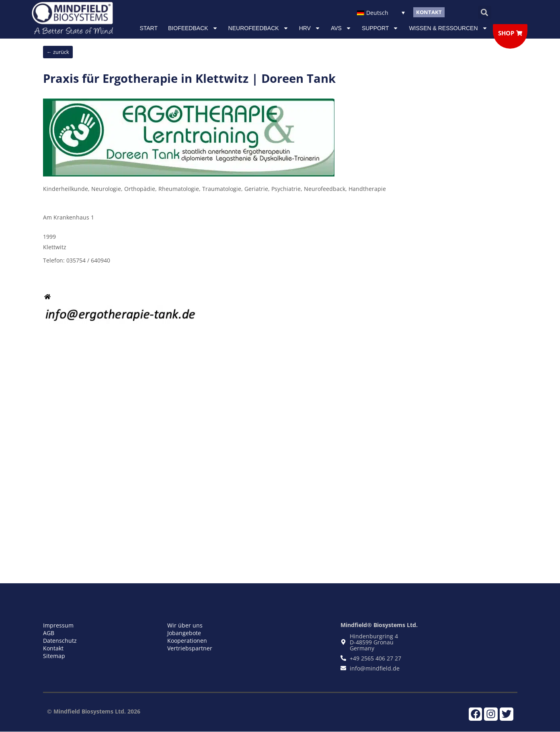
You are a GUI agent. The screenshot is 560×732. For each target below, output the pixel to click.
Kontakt (53, 648)
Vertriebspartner (190, 648)
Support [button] (380, 28)
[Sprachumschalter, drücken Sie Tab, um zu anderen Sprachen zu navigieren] (381, 12)
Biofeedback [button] (193, 28)
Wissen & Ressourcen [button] (448, 28)
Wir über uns (185, 625)
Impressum (58, 625)
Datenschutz (60, 641)
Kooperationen (187, 641)
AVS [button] (341, 28)
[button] (485, 12)
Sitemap (54, 656)
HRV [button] (310, 28)
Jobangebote (184, 633)
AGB (49, 633)
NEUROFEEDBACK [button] (258, 28)
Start (149, 28)
